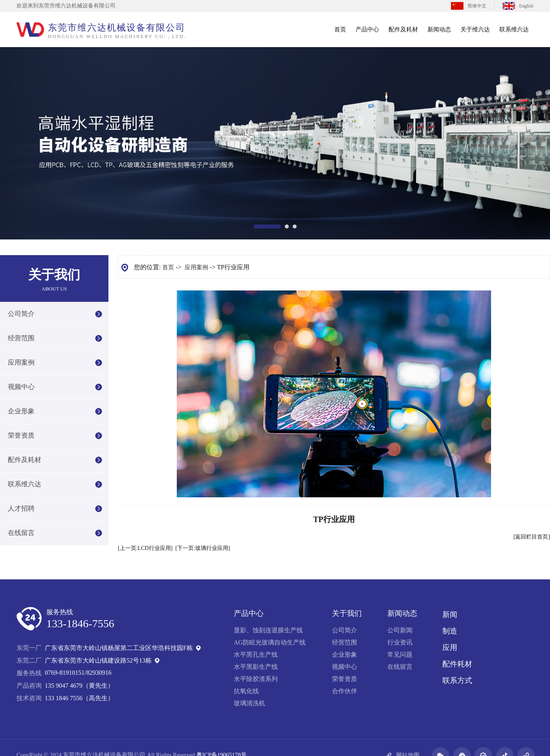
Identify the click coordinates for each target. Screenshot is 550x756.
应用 (450, 647)
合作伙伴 (345, 691)
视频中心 (21, 387)
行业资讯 (400, 642)
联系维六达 (514, 29)
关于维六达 (475, 29)
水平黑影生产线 (256, 667)
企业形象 (21, 411)
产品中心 (367, 29)
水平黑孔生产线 (256, 655)
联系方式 (457, 680)
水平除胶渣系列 (256, 679)
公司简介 (21, 314)
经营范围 (21, 338)
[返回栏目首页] (532, 537)
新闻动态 (439, 29)
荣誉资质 (21, 436)
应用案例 (21, 362)
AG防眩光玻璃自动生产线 (270, 642)
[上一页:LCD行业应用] (145, 548)
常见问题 (400, 655)
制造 (450, 631)
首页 (340, 29)
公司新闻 (400, 630)
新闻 (450, 614)
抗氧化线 (246, 691)
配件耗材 (457, 664)
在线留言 (21, 533)
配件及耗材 (403, 29)
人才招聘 (21, 509)
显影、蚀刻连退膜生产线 (268, 630)
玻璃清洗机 (249, 703)
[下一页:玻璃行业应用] (203, 548)
